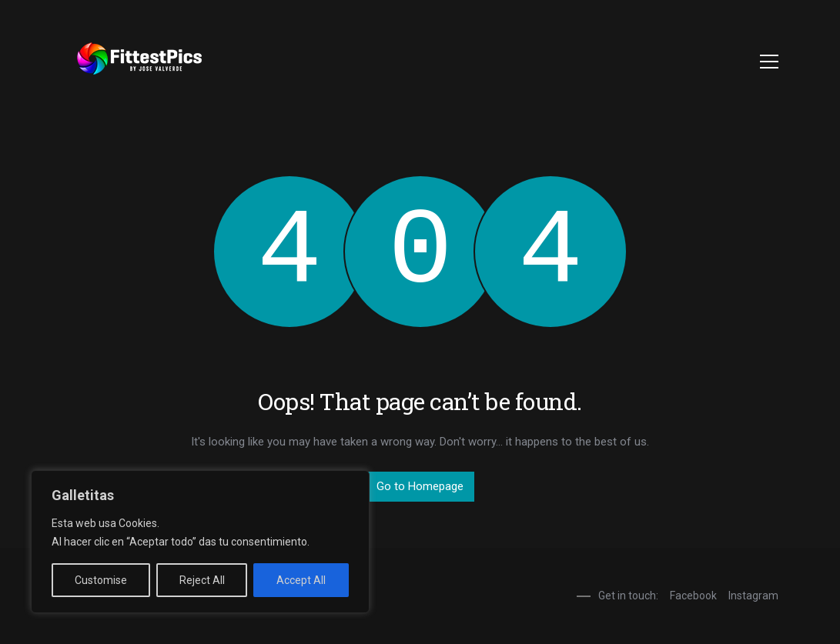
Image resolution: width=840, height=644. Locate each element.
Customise (101, 580)
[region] (200, 542)
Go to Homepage (420, 486)
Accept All (301, 580)
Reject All (202, 580)
